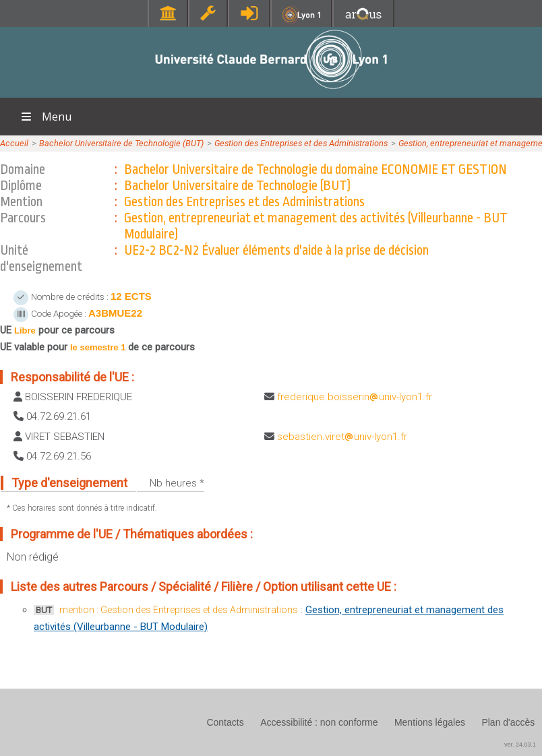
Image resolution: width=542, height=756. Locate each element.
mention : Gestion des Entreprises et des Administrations (179, 610)
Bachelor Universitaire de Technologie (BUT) (121, 143)
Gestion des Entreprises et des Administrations (301, 143)
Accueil (14, 143)
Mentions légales (430, 722)
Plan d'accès (508, 722)
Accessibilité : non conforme (319, 722)
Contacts (225, 722)
